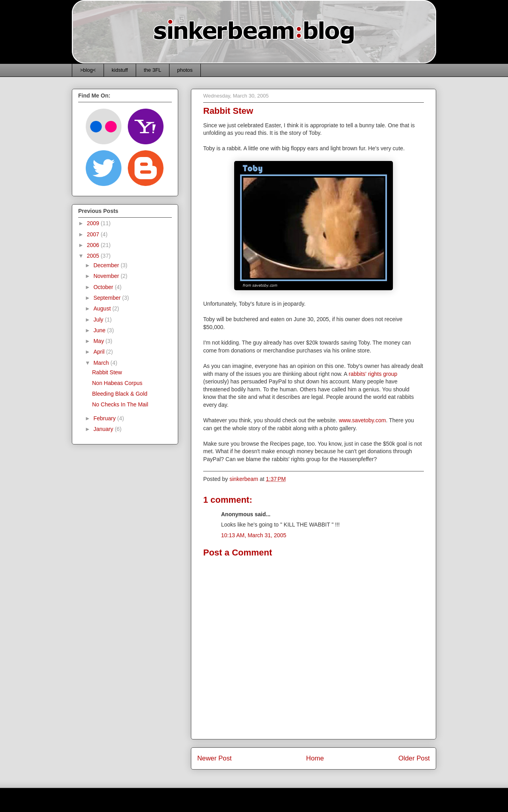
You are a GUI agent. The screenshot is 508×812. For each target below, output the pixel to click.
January (104, 429)
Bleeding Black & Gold (120, 394)
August (103, 308)
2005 (94, 256)
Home (315, 758)
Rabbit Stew (107, 372)
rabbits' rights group (373, 374)
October (104, 287)
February (105, 418)
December (107, 265)
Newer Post (215, 758)
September (108, 298)
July (99, 320)
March (102, 363)
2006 (94, 245)
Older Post (414, 758)
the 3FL (152, 70)
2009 (94, 223)
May (99, 341)
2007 (94, 234)
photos (185, 70)
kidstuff (120, 70)
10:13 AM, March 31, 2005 (254, 535)
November (107, 276)
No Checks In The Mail (120, 404)
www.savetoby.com (363, 420)
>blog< (88, 70)
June (100, 330)
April (100, 352)
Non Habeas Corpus (117, 383)
